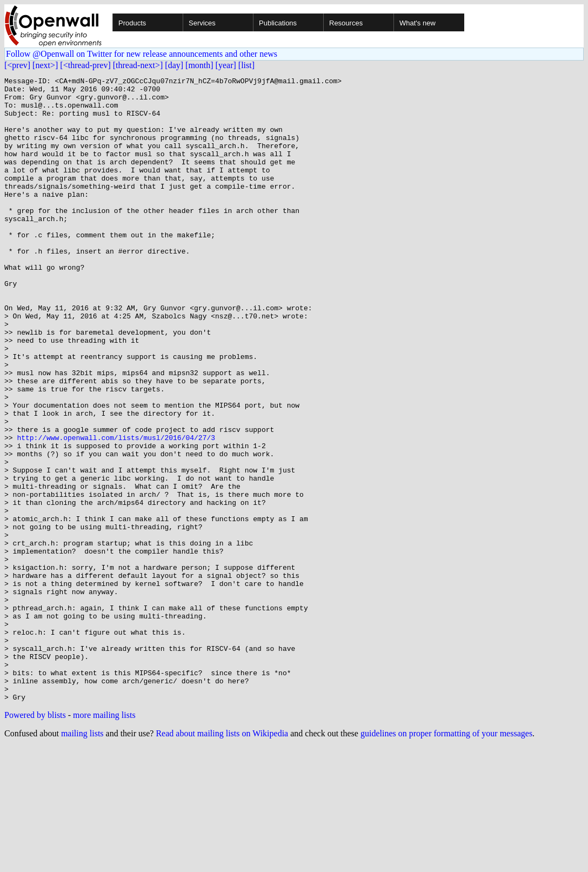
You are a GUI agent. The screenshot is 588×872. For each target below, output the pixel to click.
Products (132, 23)
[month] (199, 65)
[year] (226, 65)
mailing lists (82, 858)
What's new (417, 23)
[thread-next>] (138, 65)
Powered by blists (35, 840)
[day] (174, 65)
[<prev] (17, 65)
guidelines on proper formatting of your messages (446, 858)
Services (202, 23)
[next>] (45, 65)
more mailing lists (104, 840)
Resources (346, 23)
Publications (278, 23)
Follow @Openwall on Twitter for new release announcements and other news (142, 54)
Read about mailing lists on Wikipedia (222, 858)
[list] (246, 65)
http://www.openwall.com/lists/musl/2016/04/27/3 (116, 510)
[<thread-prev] (85, 65)
